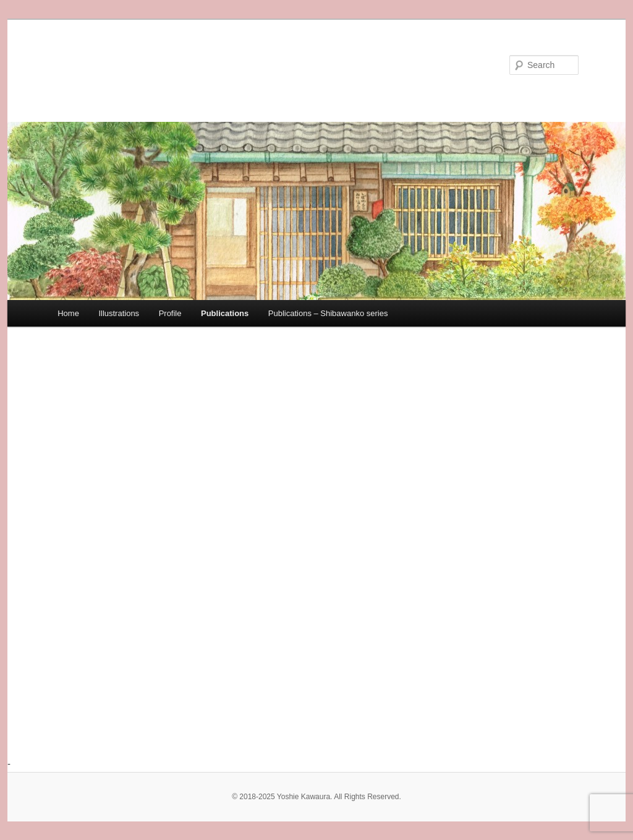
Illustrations (119, 313)
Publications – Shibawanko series (328, 313)
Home (68, 313)
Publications (225, 313)
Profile (170, 313)
